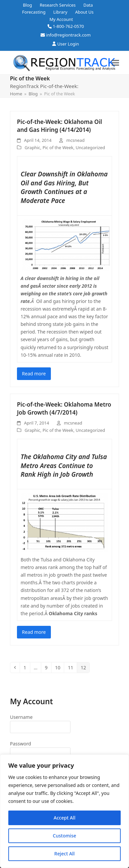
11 (72, 667)
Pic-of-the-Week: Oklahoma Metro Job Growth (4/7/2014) (64, 408)
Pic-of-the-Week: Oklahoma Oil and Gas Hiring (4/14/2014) (60, 126)
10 (60, 667)
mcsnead (76, 140)
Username (21, 717)
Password (20, 744)
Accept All (64, 818)
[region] (64, 811)
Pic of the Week (58, 147)
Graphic (32, 147)
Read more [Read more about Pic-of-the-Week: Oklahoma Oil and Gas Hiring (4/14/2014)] (34, 374)
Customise (64, 836)
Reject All (64, 854)
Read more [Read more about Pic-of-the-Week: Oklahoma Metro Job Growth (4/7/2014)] (34, 632)
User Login (68, 44)
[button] (115, 63)
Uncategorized (90, 147)
